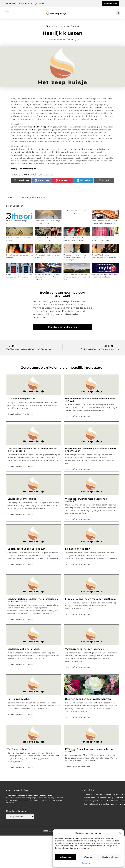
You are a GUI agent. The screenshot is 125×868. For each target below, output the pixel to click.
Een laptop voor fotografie (22, 499)
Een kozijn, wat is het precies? (24, 649)
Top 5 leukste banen (18, 749)
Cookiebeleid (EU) (106, 798)
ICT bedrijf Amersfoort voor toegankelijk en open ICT (89, 750)
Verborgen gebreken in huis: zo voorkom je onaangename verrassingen (76, 257)
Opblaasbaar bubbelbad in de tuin (26, 549)
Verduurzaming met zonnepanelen (85, 649)
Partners (120, 798)
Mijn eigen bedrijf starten (21, 399)
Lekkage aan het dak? (77, 549)
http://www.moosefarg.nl (23, 169)
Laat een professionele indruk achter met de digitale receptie (32, 450)
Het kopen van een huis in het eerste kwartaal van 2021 (91, 400)
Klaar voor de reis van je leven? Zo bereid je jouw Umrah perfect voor (77, 277)
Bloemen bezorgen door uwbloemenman (88, 699)
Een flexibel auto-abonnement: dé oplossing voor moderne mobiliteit (47, 277)
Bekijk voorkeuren (110, 857)
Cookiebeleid (87, 863)
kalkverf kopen (42, 127)
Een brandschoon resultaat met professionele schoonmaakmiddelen (33, 600)
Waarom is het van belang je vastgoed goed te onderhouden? (91, 450)
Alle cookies (66, 857)
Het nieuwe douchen (19, 699)
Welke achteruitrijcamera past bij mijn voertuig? (86, 500)
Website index (89, 798)
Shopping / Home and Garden (63, 26)
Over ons (99, 794)
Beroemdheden (112, 794)
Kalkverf (29, 130)
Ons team (88, 794)
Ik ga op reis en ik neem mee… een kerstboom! (91, 599)
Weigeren (88, 857)
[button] (120, 833)
